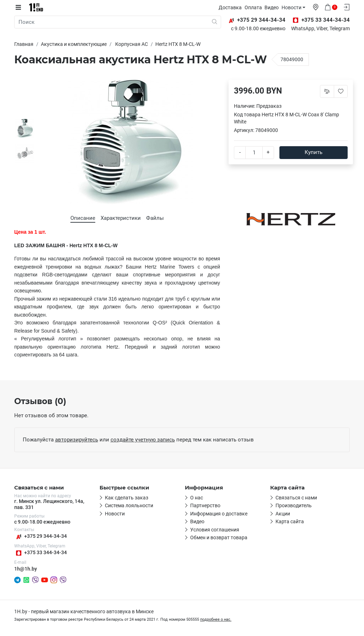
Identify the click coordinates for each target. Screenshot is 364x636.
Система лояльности (129, 505)
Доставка (231, 7)
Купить (314, 152)
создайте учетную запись (143, 440)
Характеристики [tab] (121, 218)
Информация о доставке (219, 514)
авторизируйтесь (77, 440)
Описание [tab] (83, 218)
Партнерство (205, 505)
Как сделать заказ (127, 498)
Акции (283, 514)
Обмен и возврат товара (219, 537)
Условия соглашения (215, 530)
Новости (292, 7)
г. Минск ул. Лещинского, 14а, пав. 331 (49, 504)
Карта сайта (290, 521)
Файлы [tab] (155, 218)
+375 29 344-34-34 (41, 537)
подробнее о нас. (216, 619)
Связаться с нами (296, 498)
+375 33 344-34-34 (41, 553)
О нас (197, 498)
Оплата (254, 7)
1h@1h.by (26, 569)
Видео (272, 7)
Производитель (294, 505)
